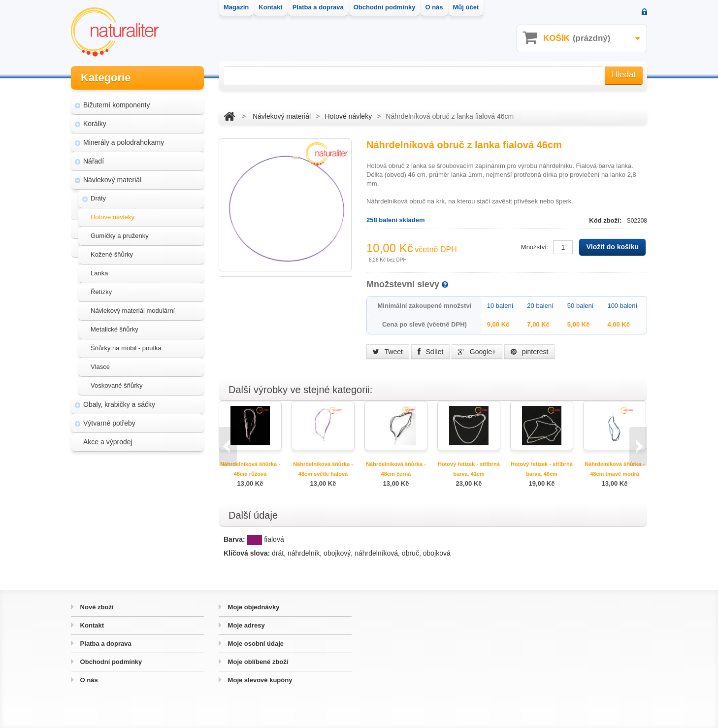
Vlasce (100, 365)
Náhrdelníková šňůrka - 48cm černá (396, 469)
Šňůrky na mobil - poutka (126, 347)
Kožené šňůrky (112, 253)
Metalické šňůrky (114, 328)
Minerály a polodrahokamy (124, 141)
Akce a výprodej (108, 440)
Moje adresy (245, 625)
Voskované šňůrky (117, 384)
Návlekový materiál (112, 178)
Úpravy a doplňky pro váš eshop (138, 519)
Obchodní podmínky (110, 662)
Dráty (98, 197)
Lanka (99, 272)
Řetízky (101, 290)
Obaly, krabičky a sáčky (119, 403)
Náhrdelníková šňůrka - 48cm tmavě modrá (615, 469)
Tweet (388, 352)
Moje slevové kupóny (259, 680)
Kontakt (91, 625)
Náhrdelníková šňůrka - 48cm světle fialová (323, 469)
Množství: (535, 247)
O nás (88, 680)
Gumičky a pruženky (120, 234)
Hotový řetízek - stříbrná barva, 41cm (469, 469)
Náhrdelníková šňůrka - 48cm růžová (250, 469)
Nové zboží (96, 607)
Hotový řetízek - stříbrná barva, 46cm (542, 469)
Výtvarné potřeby (109, 422)
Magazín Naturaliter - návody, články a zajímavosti (134, 496)
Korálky (95, 122)
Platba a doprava (105, 644)
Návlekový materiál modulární (133, 309)
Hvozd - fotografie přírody (128, 538)
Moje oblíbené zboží (257, 662)
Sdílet (431, 352)
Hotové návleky (113, 215)
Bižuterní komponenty (116, 103)
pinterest (530, 352)
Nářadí (94, 160)
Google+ (477, 352)
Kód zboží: (606, 220)
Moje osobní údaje (255, 644)
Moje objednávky (253, 607)
